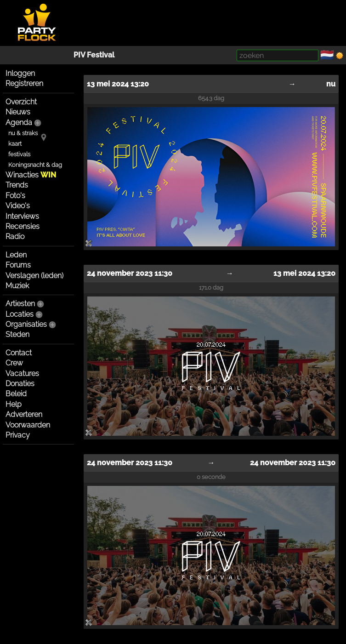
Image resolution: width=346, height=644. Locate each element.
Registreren (24, 83)
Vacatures (22, 373)
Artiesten (20, 304)
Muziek (17, 286)
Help (14, 404)
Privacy (18, 435)
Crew (14, 363)
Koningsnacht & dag (35, 165)
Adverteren (24, 414)
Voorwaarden (28, 425)
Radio (15, 237)
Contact (19, 353)
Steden (17, 334)
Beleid (16, 394)
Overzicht (21, 102)
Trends (17, 185)
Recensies (23, 226)
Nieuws (18, 112)
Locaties (20, 314)
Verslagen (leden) (34, 276)
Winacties (31, 175)
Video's (18, 206)
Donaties (20, 384)
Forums (18, 265)
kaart (15, 144)
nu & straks (23, 133)
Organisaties (26, 324)
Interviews (22, 216)
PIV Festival (94, 55)
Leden (16, 255)
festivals (19, 154)
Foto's (15, 196)
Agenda (19, 123)
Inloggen (20, 73)
